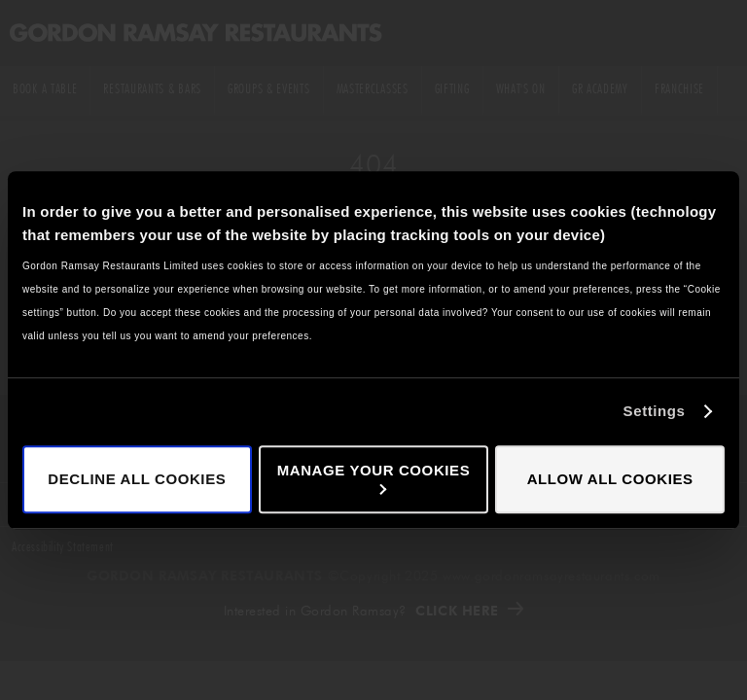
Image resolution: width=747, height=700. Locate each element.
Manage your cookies (374, 478)
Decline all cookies (137, 479)
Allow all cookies (610, 479)
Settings (655, 411)
